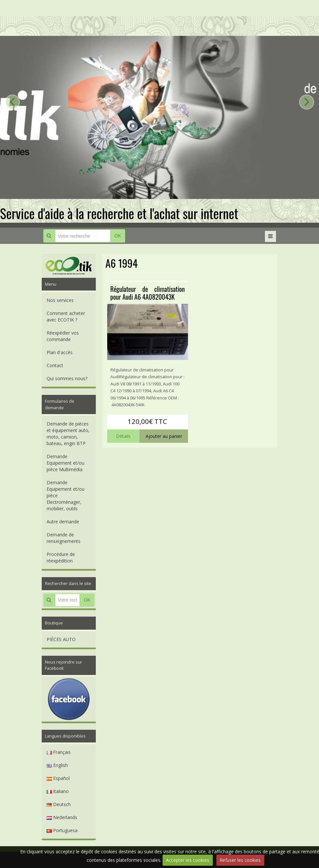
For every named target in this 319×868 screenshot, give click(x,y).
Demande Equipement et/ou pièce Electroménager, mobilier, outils (65, 495)
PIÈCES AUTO (61, 639)
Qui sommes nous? (67, 378)
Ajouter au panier (164, 436)
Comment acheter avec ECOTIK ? (66, 316)
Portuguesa (62, 830)
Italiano (58, 791)
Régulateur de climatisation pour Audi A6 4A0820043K (148, 293)
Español (58, 778)
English (57, 765)
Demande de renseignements (64, 538)
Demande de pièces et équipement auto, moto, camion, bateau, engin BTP (68, 434)
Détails (123, 436)
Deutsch (59, 804)
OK (118, 236)
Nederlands (62, 817)
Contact (55, 365)
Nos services (60, 300)
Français (59, 752)
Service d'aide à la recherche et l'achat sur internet (119, 213)
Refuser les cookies (240, 860)
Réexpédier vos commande (63, 336)
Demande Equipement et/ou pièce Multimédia (65, 463)
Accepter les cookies (188, 860)
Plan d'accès (60, 352)
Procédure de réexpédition (61, 557)
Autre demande (63, 522)
